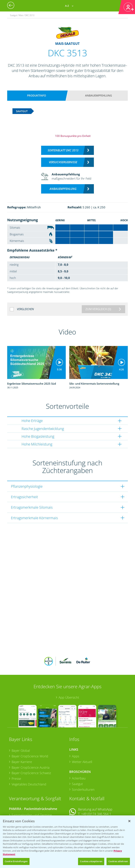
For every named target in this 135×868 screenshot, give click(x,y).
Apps (75, 733)
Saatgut (77, 761)
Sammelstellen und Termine (32, 792)
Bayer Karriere (22, 739)
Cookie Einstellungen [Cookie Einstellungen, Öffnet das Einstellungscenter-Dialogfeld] (16, 861)
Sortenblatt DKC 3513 (63, 150)
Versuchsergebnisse (63, 162)
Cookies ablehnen (118, 861)
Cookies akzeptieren (91, 861)
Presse (16, 755)
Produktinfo (37, 95)
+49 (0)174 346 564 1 (96, 791)
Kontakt (80, 800)
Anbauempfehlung (99, 95)
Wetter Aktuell (82, 739)
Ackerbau (79, 755)
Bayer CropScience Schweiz (31, 750)
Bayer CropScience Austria (31, 744)
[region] (67, 842)
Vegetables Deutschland (29, 761)
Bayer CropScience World (30, 733)
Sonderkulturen (83, 766)
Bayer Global (21, 727)
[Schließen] (129, 821)
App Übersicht (69, 674)
